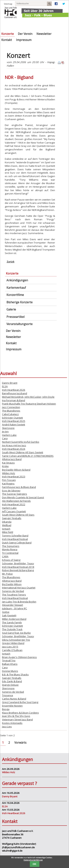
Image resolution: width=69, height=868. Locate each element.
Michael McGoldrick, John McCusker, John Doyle (28, 397)
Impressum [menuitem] (24, 40)
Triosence (8, 695)
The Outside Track (12, 629)
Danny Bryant (10, 383)
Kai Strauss (8, 463)
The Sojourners (11, 546)
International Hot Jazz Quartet (19, 588)
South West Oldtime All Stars (18, 515)
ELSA (5, 386)
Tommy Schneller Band (15, 536)
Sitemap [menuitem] (8, 4)
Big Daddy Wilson (12, 584)
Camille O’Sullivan (12, 650)
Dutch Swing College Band (17, 543)
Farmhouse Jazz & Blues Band (19, 487)
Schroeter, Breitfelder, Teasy (18, 563)
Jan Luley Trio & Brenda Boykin (19, 602)
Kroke (5, 466)
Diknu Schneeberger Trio (16, 640)
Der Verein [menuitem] (25, 34)
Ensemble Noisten (12, 706)
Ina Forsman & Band (14, 400)
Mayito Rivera (10, 549)
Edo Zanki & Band (12, 681)
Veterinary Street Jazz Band (17, 719)
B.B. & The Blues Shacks (15, 674)
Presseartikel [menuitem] (15, 317)
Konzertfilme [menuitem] (15, 295)
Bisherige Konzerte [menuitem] (20, 302)
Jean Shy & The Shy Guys (16, 716)
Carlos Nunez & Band (14, 699)
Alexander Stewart (13, 605)
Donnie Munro (10, 671)
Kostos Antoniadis (12, 723)
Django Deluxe (10, 685)
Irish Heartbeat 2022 (14, 504)
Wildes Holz (9, 473)
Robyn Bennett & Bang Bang (18, 570)
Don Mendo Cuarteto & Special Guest (23, 497)
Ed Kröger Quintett (12, 418)
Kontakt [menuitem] (7, 40)
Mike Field (8, 532)
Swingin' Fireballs (12, 518)
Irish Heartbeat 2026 (14, 390)
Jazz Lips (7, 727)
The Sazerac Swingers (15, 494)
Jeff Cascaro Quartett (14, 511)
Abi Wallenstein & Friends (16, 501)
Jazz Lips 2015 (10, 647)
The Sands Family (12, 622)
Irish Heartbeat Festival (15, 539)
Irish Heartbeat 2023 (14, 477)
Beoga (6, 709)
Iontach (6, 529)
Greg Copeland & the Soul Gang (20, 702)
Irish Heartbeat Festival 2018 (18, 567)
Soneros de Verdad (13, 591)
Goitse (6, 612)
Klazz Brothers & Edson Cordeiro (20, 713)
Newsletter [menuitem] (44, 34)
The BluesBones (11, 411)
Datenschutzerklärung (33, 860)
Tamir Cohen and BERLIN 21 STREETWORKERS (28, 456)
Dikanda (7, 522)
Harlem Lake (9, 435)
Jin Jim (5, 432)
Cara (5, 438)
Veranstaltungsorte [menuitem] (20, 324)
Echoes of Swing (11, 560)
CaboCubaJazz (10, 414)
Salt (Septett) (9, 615)
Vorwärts (20, 743)
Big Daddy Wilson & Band (16, 470)
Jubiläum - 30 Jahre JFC (15, 608)
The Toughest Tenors (14, 595)
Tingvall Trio (9, 660)
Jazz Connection (11, 407)
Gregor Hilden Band (13, 643)
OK (35, 864)
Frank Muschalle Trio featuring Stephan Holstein (29, 404)
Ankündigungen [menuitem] (17, 280)
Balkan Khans (10, 664)
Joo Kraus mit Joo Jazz (14, 445)
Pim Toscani (9, 480)
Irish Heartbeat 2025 (14, 421)
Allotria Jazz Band (12, 459)
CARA (5, 556)
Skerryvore (8, 428)
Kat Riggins (8, 484)
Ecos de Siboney (11, 491)
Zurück (10, 262)
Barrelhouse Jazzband (15, 393)
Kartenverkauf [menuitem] (16, 288)
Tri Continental (10, 553)
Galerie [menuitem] (11, 309)
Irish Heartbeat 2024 (14, 449)
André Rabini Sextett (14, 424)
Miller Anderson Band (14, 619)
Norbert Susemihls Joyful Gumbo (21, 442)
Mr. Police (7, 574)
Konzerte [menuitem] (8, 34)
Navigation (64, 24)
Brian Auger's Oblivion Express (19, 657)
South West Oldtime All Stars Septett (23, 452)
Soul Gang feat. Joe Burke (16, 633)
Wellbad (7, 525)
